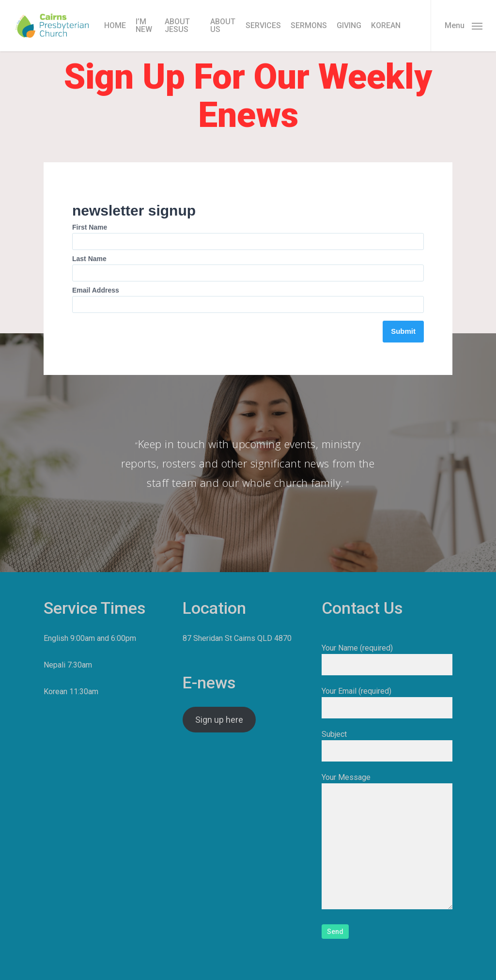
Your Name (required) (387, 659)
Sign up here (219, 720)
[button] (463, 26)
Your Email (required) (387, 702)
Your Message (387, 843)
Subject (387, 746)
